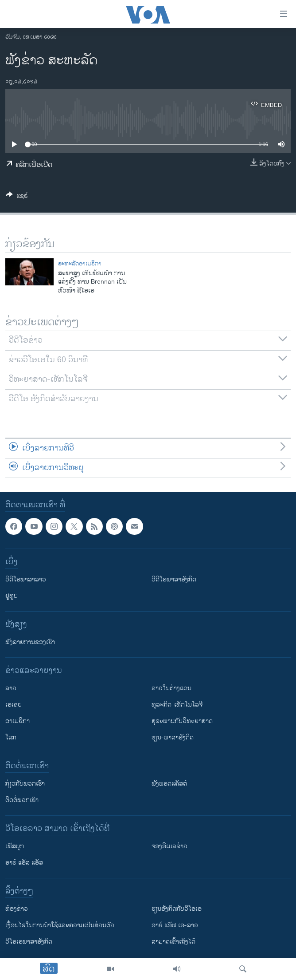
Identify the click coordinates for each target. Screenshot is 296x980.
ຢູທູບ (12, 596)
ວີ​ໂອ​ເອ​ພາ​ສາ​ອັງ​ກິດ (29, 942)
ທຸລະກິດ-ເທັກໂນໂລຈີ (177, 705)
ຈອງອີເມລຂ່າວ (169, 846)
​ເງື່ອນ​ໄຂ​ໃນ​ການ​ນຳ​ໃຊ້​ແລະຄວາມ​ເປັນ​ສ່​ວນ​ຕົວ (60, 925)
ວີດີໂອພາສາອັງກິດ (174, 579)
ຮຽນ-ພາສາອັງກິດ (173, 737)
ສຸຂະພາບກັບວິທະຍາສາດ (182, 721)
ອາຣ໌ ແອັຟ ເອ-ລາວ (175, 925)
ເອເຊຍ (14, 705)
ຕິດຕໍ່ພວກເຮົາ (22, 800)
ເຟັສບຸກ (15, 846)
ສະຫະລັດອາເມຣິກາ (80, 264)
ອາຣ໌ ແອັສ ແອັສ (24, 863)
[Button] (17, 197)
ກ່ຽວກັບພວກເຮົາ (25, 784)
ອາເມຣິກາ (18, 721)
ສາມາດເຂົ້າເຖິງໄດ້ (173, 942)
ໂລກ (11, 737)
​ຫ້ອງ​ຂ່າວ (17, 909)
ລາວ (11, 688)
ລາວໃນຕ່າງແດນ (171, 688)
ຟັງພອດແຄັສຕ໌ (169, 784)
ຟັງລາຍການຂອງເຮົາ (30, 642)
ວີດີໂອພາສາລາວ (26, 579)
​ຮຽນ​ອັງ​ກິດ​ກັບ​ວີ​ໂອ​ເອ (177, 909)
